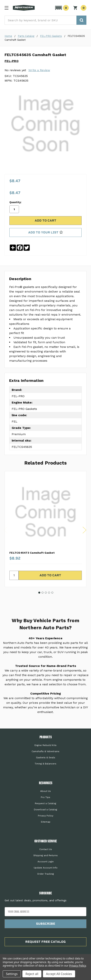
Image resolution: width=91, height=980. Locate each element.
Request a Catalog (45, 803)
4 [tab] (49, 593)
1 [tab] (39, 593)
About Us (45, 791)
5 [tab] (52, 593)
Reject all (32, 974)
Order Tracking (45, 874)
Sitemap (46, 822)
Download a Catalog (45, 810)
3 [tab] (46, 593)
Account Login (46, 862)
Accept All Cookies (59, 974)
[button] (61, 8)
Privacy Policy (46, 816)
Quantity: (15, 202)
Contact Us (46, 849)
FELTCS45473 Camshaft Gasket (32, 553)
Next (84, 530)
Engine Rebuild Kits (45, 745)
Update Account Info (46, 868)
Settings (12, 974)
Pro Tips (45, 797)
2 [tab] (43, 593)
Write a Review (39, 70)
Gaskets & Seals (46, 758)
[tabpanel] (45, 529)
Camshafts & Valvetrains (45, 751)
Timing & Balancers (45, 764)
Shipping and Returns (45, 855)
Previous (6, 530)
